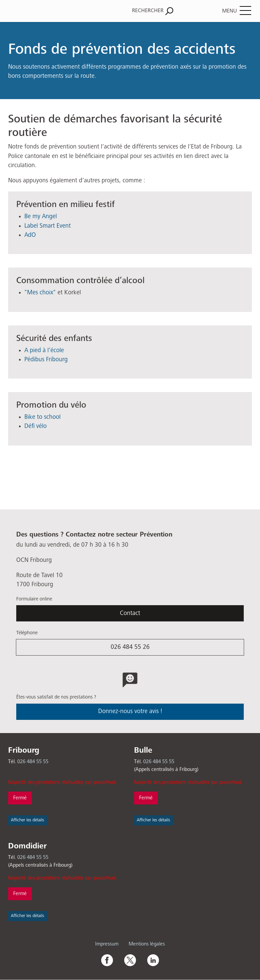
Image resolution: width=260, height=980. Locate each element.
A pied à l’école (44, 350)
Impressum (107, 944)
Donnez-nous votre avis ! (130, 711)
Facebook (107, 960)
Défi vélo (36, 426)
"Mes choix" (40, 293)
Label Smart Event (48, 226)
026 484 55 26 (130, 647)
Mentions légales (147, 944)
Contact (130, 613)
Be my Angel (41, 216)
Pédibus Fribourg (46, 360)
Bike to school (42, 417)
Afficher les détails (27, 820)
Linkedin (153, 960)
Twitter (130, 960)
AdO (30, 235)
